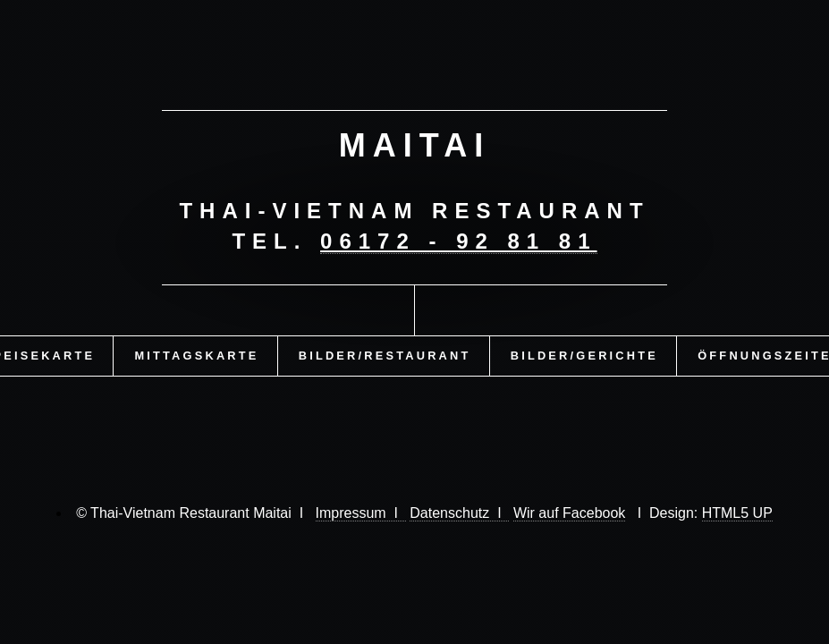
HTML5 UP (737, 513)
